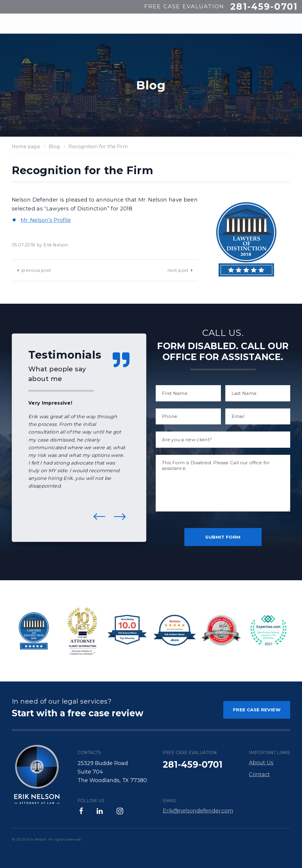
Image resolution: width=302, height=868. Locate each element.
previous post (36, 270)
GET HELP (280, 23)
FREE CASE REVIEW (257, 710)
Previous (99, 517)
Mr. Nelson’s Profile (46, 220)
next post (178, 270)
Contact (259, 774)
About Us (261, 763)
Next (120, 517)
